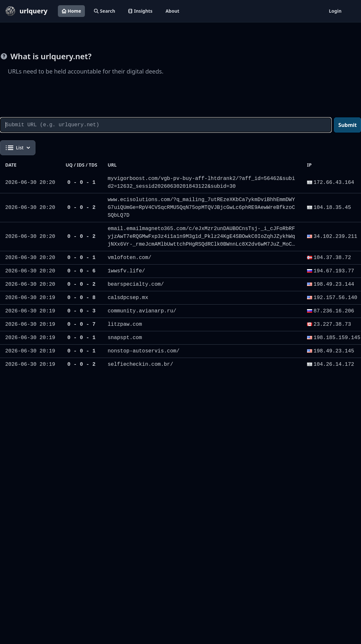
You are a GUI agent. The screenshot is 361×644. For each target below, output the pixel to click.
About (172, 11)
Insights (140, 11)
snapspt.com (125, 338)
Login (335, 11)
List (18, 148)
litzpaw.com (125, 324)
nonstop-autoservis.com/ (144, 351)
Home (71, 11)
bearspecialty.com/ (136, 284)
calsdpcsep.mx (128, 298)
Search (105, 11)
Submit (348, 125)
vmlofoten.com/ (129, 258)
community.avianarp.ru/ (142, 311)
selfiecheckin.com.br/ (140, 364)
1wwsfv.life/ (126, 271)
